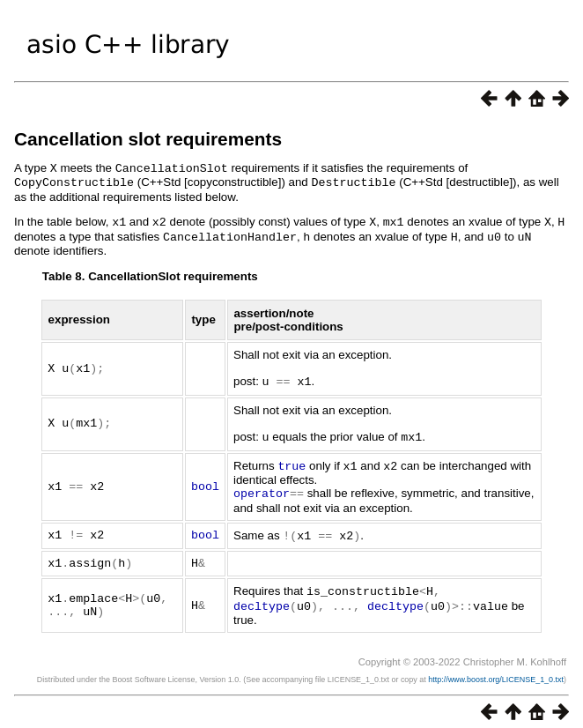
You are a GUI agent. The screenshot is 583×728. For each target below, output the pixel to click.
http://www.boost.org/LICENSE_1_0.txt (496, 670)
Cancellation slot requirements (148, 139)
